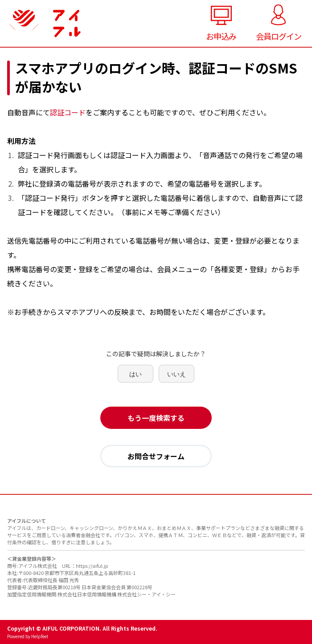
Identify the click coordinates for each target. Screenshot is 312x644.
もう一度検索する (156, 418)
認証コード (68, 112)
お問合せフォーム (156, 456)
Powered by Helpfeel (28, 636)
